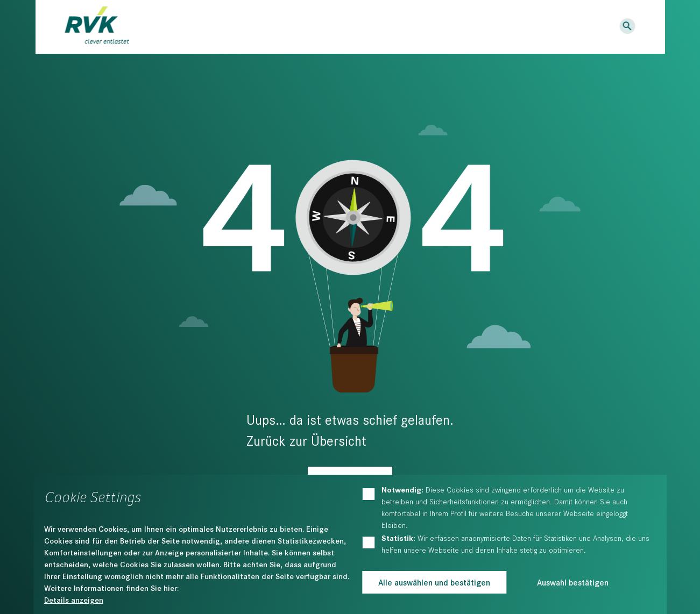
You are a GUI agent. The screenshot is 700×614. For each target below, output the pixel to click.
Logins (593, 27)
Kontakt (542, 27)
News (458, 27)
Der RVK (376, 27)
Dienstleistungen (216, 27)
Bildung (310, 27)
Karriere (497, 27)
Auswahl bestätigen (573, 582)
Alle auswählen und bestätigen (434, 582)
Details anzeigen (74, 599)
